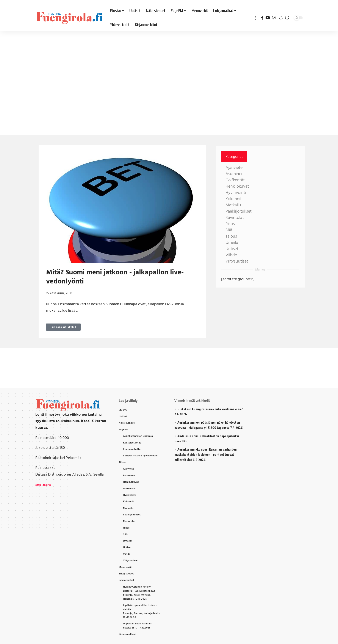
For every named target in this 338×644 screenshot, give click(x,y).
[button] (256, 18)
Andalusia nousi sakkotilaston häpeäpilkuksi (208, 436)
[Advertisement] (134, 65)
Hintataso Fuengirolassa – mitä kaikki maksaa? (210, 409)
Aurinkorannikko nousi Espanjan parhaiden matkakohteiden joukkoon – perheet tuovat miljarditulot (206, 455)
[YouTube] (268, 18)
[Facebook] (262, 18)
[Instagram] (274, 18)
